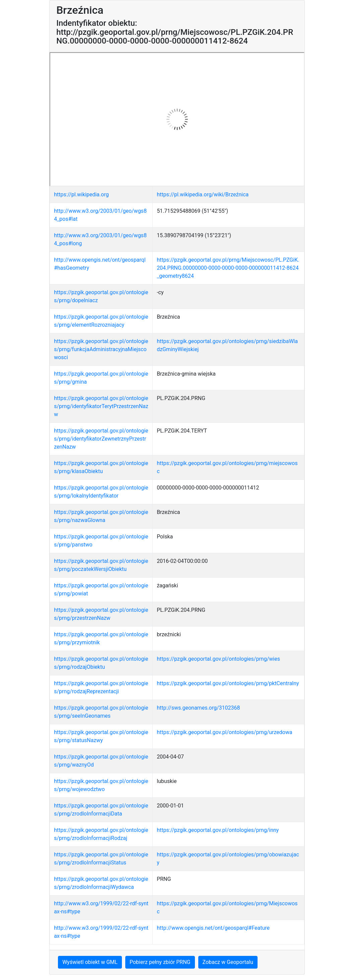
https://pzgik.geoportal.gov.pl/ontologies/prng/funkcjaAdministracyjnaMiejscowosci (101, 349)
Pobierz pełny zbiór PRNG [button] (160, 962)
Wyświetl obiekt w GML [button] (90, 962)
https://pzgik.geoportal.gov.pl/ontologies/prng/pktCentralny (228, 683)
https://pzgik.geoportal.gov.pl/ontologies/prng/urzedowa (225, 732)
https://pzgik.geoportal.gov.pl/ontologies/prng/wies (218, 659)
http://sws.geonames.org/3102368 (198, 708)
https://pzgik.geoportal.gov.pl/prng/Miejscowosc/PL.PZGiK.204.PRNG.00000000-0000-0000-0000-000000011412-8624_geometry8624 (228, 268)
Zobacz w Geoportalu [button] (228, 962)
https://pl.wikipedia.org (81, 194)
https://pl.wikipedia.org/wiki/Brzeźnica (203, 194)
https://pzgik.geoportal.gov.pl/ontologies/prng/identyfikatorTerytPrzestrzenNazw (101, 406)
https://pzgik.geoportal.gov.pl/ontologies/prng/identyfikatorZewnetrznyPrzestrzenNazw (101, 439)
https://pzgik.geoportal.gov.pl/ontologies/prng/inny (218, 830)
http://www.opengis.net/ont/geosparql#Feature (213, 928)
